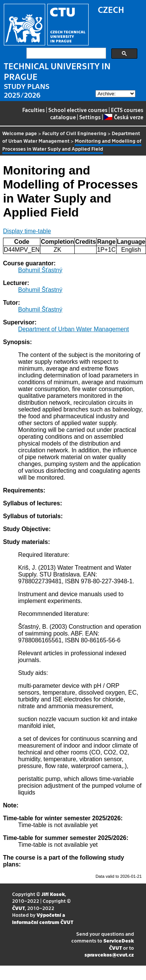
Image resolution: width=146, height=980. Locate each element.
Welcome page (20, 133)
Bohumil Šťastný (40, 270)
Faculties (34, 110)
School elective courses (78, 110)
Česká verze (124, 117)
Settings (90, 117)
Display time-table (27, 231)
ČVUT (18, 908)
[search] (65, 53)
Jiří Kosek (53, 894)
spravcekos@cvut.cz (109, 954)
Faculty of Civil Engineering (74, 133)
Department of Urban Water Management (74, 329)
